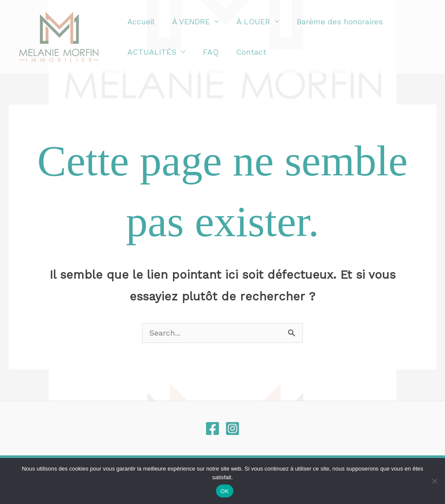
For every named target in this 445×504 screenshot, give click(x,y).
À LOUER (249, 21)
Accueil (140, 21)
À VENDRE (188, 21)
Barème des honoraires (334, 21)
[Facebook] (213, 429)
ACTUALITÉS (151, 52)
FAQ (208, 52)
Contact (247, 52)
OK (224, 491)
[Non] (434, 481)
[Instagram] (232, 429)
